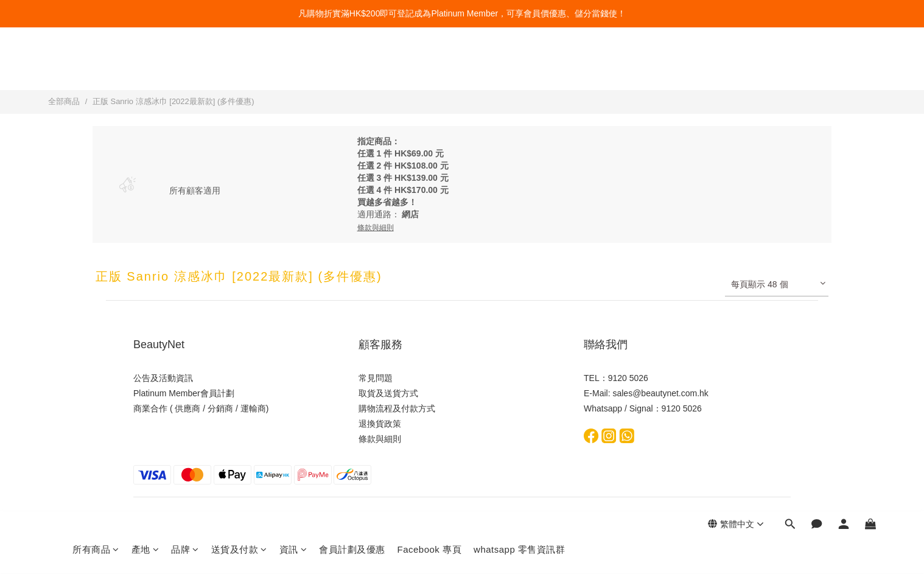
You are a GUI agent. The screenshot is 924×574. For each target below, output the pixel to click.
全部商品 (64, 101)
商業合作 (150, 408)
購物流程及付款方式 (397, 408)
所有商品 (96, 65)
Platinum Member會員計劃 (184, 393)
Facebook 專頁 (430, 65)
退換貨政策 (380, 424)
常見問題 (376, 378)
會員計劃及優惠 (352, 65)
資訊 (293, 65)
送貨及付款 (239, 65)
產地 (145, 65)
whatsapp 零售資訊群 (519, 65)
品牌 (185, 65)
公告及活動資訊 (163, 378)
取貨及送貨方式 (388, 393)
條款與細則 (380, 439)
